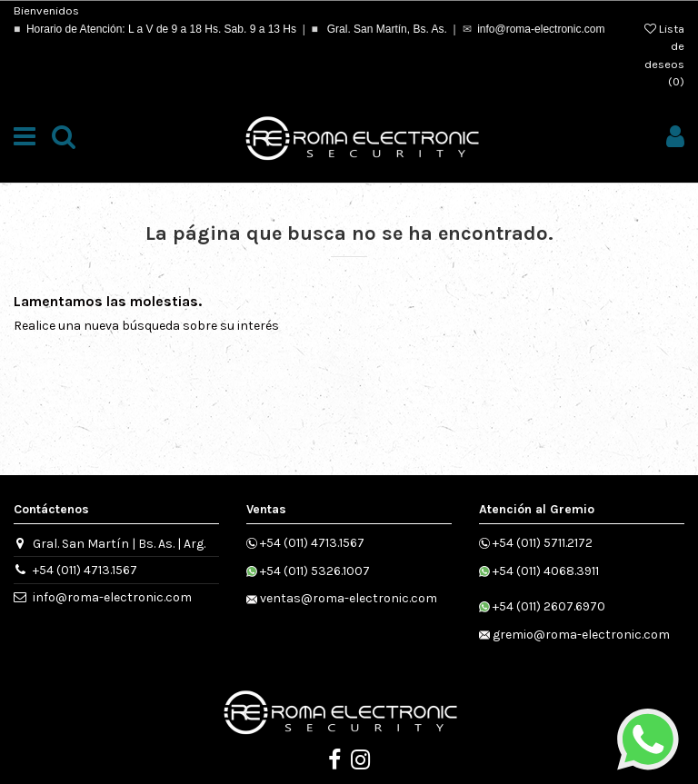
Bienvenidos (46, 10)
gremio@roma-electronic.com (581, 635)
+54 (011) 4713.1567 (85, 570)
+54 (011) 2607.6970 (549, 606)
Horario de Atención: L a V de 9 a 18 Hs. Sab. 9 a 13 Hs (161, 29)
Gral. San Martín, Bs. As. (385, 29)
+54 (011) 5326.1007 (315, 571)
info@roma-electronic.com (541, 29)
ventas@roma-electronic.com (349, 598)
